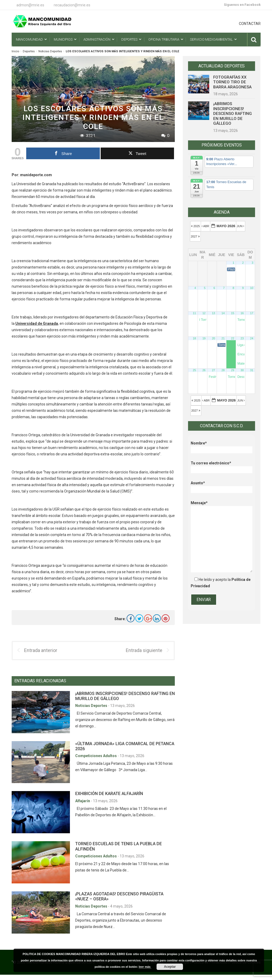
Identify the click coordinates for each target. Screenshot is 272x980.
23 (242, 338)
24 (252, 338)
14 (223, 313)
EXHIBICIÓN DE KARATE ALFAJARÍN (109, 794)
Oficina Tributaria (164, 39)
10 (252, 288)
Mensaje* (222, 506)
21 (223, 338)
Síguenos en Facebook (242, 5)
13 (213, 313)
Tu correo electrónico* (222, 466)
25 (194, 370)
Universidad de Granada (37, 323)
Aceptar (170, 967)
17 (252, 313)
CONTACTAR (250, 24)
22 (233, 338)
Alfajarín (83, 801)
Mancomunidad (29, 39)
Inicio (15, 51)
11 (194, 313)
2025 (196, 226)
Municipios (63, 39)
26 (204, 370)
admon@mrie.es (30, 5)
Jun (241, 226)
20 (213, 338)
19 (204, 338)
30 (242, 370)
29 (233, 370)
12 (204, 313)
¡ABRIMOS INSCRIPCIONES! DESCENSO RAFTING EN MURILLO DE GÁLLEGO (233, 114)
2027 (196, 236)
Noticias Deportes (50, 51)
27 (213, 370)
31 (252, 370)
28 (223, 370)
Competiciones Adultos (96, 756)
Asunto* (222, 486)
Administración (97, 39)
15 (233, 313)
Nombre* (222, 446)
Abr (206, 226)
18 (194, 338)
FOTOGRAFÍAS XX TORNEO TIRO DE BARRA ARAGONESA (232, 82)
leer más (145, 967)
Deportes (129, 39)
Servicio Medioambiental (211, 39)
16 (242, 313)
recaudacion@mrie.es (72, 5)
